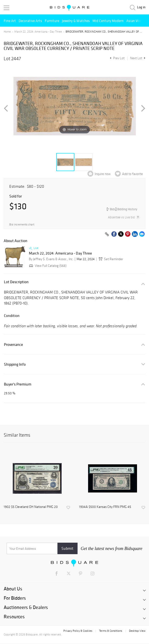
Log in (141, 7)
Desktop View (137, 631)
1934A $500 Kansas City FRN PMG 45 (105, 507)
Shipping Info (15, 364)
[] (122, 209)
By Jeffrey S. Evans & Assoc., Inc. (51, 259)
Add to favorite (132, 174)
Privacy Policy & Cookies (78, 631)
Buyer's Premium (18, 384)
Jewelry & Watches (76, 21)
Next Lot (138, 58)
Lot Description (16, 282)
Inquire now (103, 174)
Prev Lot (117, 58)
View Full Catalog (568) (47, 266)
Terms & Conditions (111, 631)
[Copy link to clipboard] (107, 234)
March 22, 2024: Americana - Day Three (38, 32)
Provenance (13, 345)
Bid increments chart (22, 225)
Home (7, 32)
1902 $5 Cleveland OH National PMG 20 (31, 507)
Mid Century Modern (108, 21)
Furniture (52, 21)
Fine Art (10, 21)
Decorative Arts (30, 21)
